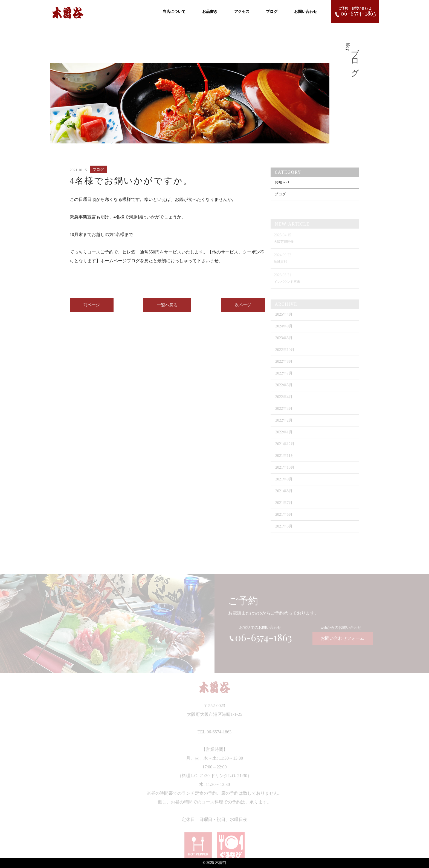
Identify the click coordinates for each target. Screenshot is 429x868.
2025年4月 (284, 321)
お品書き (210, 11)
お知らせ (282, 190)
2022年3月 (284, 415)
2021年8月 (284, 498)
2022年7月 (284, 380)
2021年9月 (284, 486)
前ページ (92, 309)
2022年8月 (284, 368)
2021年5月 (284, 533)
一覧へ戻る (167, 309)
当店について (174, 11)
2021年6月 (284, 521)
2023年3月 (284, 344)
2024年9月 (284, 333)
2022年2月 (284, 427)
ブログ (272, 11)
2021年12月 (285, 450)
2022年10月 (285, 356)
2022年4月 (284, 403)
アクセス (242, 11)
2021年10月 (285, 474)
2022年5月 (284, 392)
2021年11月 (285, 462)
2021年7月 (284, 509)
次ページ (243, 309)
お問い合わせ (306, 11)
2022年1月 (284, 439)
